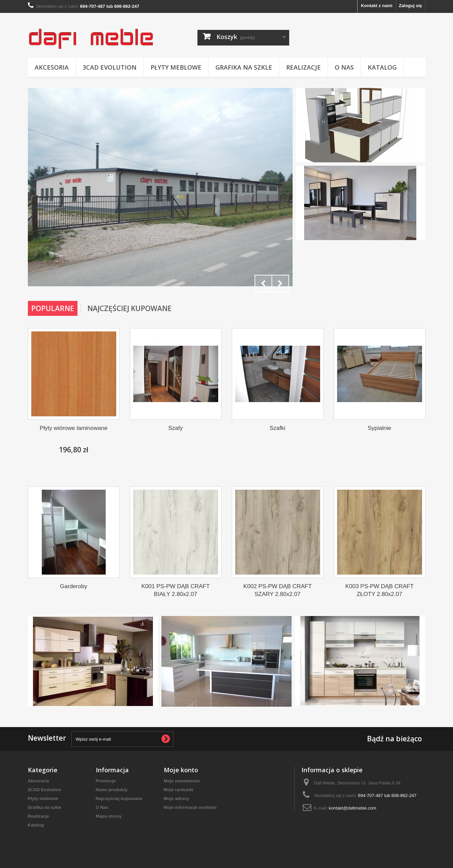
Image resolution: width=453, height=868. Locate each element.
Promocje (106, 781)
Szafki (277, 428)
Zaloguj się (411, 6)
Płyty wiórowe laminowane (74, 428)
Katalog (382, 67)
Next (280, 284)
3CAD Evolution (110, 67)
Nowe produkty (112, 790)
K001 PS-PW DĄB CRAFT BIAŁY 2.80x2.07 (176, 590)
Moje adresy (177, 799)
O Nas (344, 67)
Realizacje (303, 67)
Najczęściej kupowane (119, 799)
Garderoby (73, 586)
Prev (263, 284)
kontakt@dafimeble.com (353, 808)
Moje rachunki (179, 790)
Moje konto (181, 770)
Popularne (53, 308)
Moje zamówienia (182, 781)
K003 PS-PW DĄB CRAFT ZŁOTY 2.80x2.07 (379, 590)
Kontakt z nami (377, 6)
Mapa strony (109, 816)
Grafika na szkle (244, 67)
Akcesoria (52, 67)
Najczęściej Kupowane (129, 308)
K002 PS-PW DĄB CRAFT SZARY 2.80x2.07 (277, 590)
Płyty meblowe (176, 67)
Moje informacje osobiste (190, 807)
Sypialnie (379, 428)
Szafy (176, 428)
